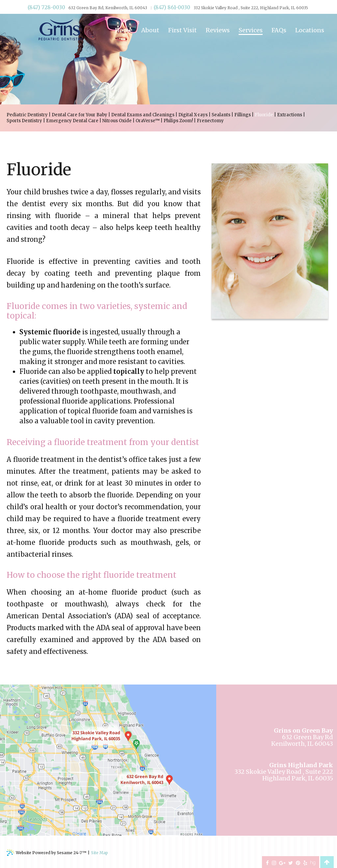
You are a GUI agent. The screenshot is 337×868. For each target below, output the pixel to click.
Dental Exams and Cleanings (143, 115)
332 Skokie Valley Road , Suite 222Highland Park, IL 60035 (284, 772)
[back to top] (326, 862)
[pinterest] (298, 862)
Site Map (100, 853)
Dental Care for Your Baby (79, 115)
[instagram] (274, 862)
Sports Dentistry (24, 121)
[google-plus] (282, 862)
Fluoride (264, 115)
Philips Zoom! (178, 121)
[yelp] (305, 862)
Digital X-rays (193, 115)
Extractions (290, 115)
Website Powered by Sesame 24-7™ (46, 853)
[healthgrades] (313, 862)
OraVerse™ (148, 121)
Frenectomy (210, 121)
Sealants (221, 115)
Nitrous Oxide (117, 121)
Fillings (243, 115)
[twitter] (291, 862)
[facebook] (267, 862)
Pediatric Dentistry (27, 115)
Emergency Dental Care (72, 121)
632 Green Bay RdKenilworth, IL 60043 (302, 737)
